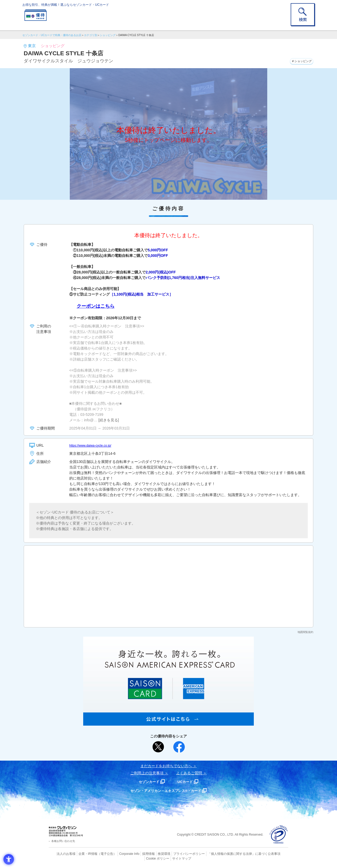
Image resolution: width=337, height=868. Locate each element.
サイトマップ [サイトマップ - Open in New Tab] (169, 858)
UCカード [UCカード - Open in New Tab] (187, 782)
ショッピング (108, 35)
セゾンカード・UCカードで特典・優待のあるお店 (52, 35)
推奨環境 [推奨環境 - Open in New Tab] (153, 854)
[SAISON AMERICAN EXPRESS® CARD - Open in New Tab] (168, 723)
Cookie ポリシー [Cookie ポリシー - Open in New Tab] (273, 854)
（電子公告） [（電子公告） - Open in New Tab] (99, 854)
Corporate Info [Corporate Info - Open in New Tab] (120, 854)
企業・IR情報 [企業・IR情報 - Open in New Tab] (82, 854)
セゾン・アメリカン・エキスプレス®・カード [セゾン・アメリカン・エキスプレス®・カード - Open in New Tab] (166, 790)
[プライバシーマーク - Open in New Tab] (278, 835)
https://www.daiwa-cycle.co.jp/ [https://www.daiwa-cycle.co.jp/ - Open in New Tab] (94, 445)
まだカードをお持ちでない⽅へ (166, 766)
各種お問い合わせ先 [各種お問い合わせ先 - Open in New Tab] (63, 841)
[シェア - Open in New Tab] (179, 747)
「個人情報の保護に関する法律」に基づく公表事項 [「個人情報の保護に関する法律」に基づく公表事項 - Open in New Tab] (227, 854)
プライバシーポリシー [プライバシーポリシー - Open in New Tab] (176, 854)
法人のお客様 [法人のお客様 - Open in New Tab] (62, 854)
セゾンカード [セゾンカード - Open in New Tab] (147, 782)
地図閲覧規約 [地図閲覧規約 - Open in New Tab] (305, 632)
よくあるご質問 (189, 773)
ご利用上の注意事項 (147, 773)
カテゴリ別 (91, 35)
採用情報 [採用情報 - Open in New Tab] (138, 854)
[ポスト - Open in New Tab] (158, 747)
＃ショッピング (298, 60)
